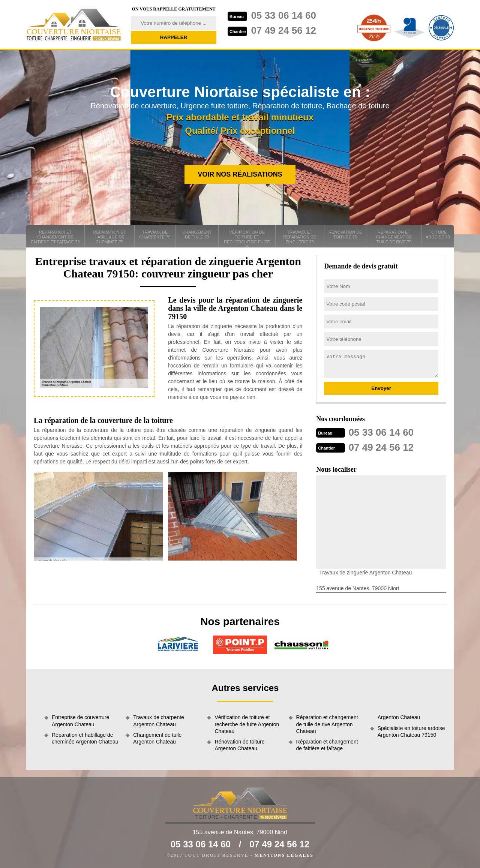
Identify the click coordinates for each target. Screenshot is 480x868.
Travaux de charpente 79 (155, 235)
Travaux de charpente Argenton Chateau (159, 721)
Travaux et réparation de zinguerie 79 (300, 237)
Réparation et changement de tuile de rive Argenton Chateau (327, 724)
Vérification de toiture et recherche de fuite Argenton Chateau (247, 724)
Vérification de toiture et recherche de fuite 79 (247, 239)
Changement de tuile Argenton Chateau (157, 738)
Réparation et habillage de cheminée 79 (110, 237)
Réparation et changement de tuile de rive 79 (394, 237)
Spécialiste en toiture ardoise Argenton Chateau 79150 (411, 732)
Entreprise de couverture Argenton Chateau (80, 721)
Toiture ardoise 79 (438, 235)
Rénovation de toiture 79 (345, 235)
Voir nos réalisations (240, 174)
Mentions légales (284, 855)
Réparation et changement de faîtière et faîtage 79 (55, 237)
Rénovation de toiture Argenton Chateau (239, 745)
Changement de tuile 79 (197, 235)
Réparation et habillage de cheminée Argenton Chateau (85, 738)
